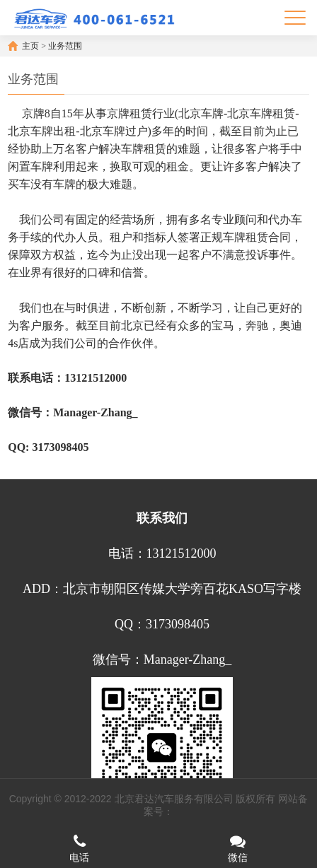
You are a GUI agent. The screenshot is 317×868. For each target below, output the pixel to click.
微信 (238, 848)
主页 (30, 46)
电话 (79, 848)
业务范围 (65, 46)
